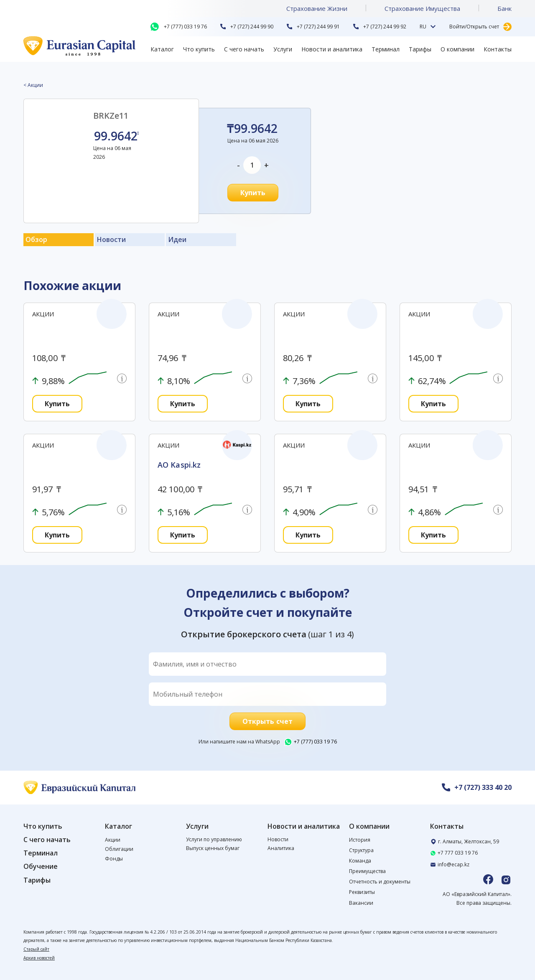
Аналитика (281, 848)
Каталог (162, 49)
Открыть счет (267, 721)
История (360, 840)
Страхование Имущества (422, 8)
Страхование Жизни (317, 8)
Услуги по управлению (214, 839)
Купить (253, 193)
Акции (113, 840)
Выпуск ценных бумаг (213, 848)
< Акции (33, 85)
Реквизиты (362, 892)
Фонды (114, 859)
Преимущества (367, 871)
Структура (361, 850)
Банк (504, 8)
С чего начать (244, 49)
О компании (457, 49)
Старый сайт (36, 949)
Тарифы (420, 49)
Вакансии (361, 903)
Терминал (386, 49)
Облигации (119, 849)
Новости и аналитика (332, 49)
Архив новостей (39, 958)
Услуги (283, 49)
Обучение (41, 867)
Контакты (498, 49)
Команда (360, 861)
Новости (278, 839)
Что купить (199, 49)
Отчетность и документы (380, 882)
